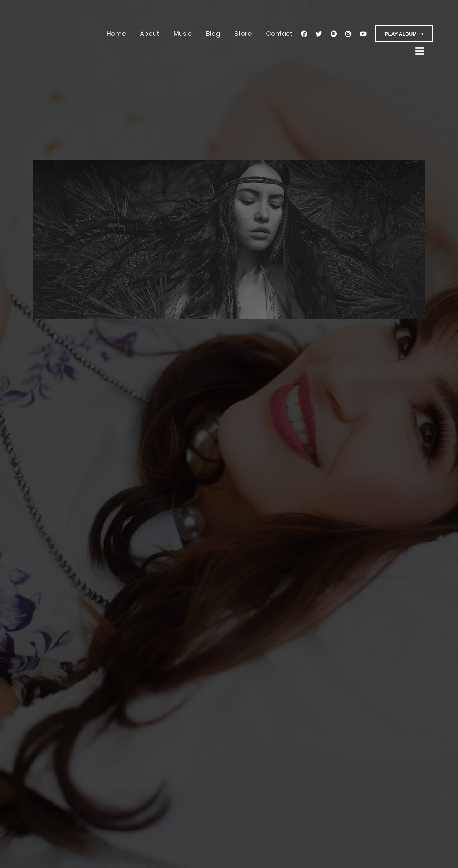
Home (116, 33)
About (150, 33)
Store (243, 33)
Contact (279, 33)
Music (183, 33)
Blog (213, 33)
